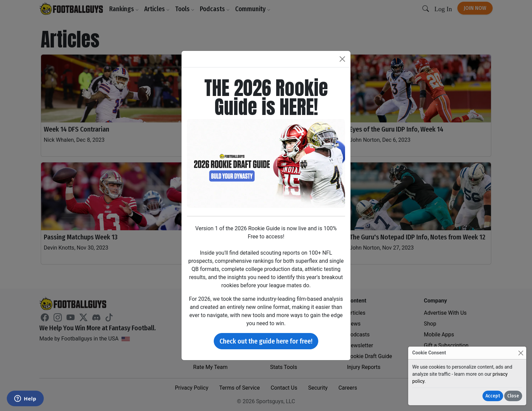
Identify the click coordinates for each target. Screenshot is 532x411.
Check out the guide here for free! (266, 341)
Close (513, 396)
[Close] (521, 353)
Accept (493, 396)
